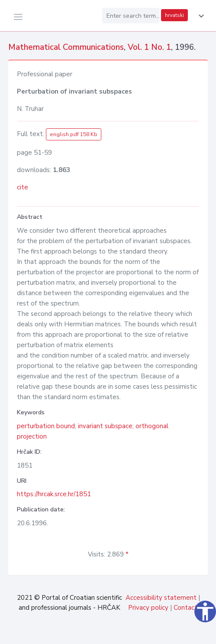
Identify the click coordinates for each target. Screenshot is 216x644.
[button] (200, 16)
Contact (185, 608)
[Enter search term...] (131, 16)
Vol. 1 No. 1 (149, 47)
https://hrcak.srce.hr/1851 (54, 494)
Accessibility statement (161, 598)
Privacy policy (148, 608)
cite (23, 187)
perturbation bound (46, 426)
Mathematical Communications (66, 47)
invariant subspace (105, 426)
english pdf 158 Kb (74, 134)
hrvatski (174, 15)
